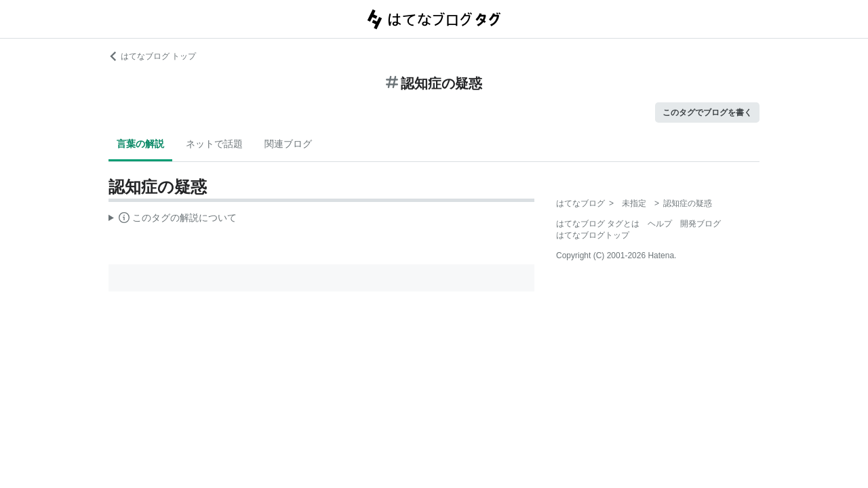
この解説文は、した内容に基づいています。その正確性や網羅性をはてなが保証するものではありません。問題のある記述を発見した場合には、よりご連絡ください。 (173, 220)
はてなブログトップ (593, 235)
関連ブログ (288, 144)
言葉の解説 (140, 144)
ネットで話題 (214, 144)
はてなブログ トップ (152, 56)
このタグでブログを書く (707, 113)
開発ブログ (701, 224)
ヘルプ (660, 224)
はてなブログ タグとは (598, 224)
